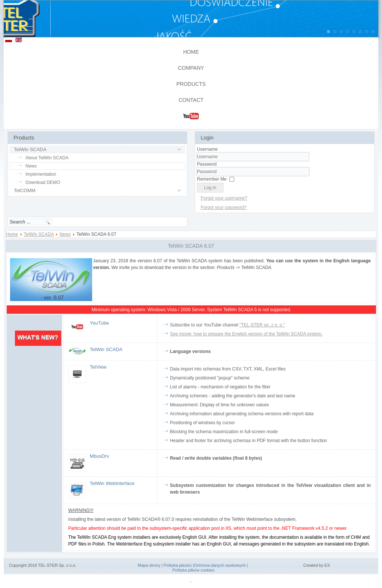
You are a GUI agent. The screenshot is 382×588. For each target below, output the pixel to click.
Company (191, 68)
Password (207, 164)
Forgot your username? (224, 198)
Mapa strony (149, 565)
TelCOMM (25, 190)
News (31, 166)
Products (191, 84)
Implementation (41, 174)
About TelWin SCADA (47, 158)
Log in (210, 188)
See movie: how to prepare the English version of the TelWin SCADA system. (246, 334)
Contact (191, 100)
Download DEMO (43, 182)
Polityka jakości (178, 565)
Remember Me (212, 179)
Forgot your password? (224, 207)
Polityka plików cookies (193, 570)
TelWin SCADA (30, 149)
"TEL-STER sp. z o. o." (262, 325)
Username (207, 149)
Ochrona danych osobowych (220, 565)
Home (191, 52)
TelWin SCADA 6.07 (191, 246)
